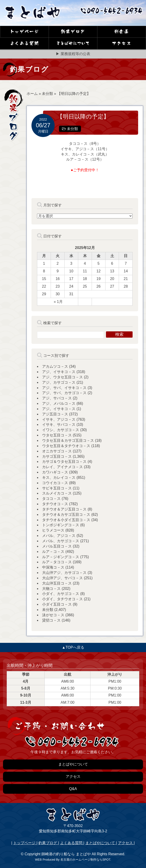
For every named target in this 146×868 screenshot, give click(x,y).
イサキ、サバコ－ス (59, 425)
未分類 (47, 94)
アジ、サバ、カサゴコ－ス (64, 393)
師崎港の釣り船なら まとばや (66, 854)
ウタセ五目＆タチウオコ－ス (66, 446)
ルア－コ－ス (53, 552)
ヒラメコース (53, 530)
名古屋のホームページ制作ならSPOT (85, 860)
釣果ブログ (48, 843)
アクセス (126, 843)
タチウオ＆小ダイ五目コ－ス (66, 520)
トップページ (25, 843)
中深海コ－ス (53, 567)
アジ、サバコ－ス (57, 398)
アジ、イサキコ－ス (59, 372)
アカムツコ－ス (55, 366)
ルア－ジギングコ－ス (61, 557)
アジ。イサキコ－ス (59, 409)
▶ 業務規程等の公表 (73, 54)
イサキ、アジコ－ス (59, 419)
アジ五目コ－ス (55, 414)
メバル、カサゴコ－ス (61, 541)
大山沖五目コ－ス (57, 583)
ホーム (32, 94)
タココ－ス (51, 499)
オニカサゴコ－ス (57, 451)
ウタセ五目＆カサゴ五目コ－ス (68, 440)
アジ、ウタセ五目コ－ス (62, 377)
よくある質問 (72, 843)
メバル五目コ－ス (57, 546)
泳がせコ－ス (53, 615)
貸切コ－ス (51, 620)
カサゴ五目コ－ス (57, 456)
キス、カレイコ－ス (59, 478)
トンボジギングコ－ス (61, 525)
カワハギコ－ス (55, 472)
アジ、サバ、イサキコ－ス (64, 388)
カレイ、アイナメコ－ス (62, 467)
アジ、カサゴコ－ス (59, 382)
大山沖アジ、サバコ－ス (62, 578)
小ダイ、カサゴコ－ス (61, 594)
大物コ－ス (51, 589)
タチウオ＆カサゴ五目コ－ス (66, 515)
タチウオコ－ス (55, 504)
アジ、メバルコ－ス (59, 403)
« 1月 (58, 302)
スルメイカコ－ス (57, 493)
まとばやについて (101, 843)
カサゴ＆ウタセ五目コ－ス (64, 462)
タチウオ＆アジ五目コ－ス (64, 509)
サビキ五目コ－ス (57, 488)
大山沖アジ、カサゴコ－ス (64, 573)
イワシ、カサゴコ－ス (61, 430)
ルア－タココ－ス (57, 562)
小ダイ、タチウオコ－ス (62, 599)
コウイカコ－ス (55, 483)
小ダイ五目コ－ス (57, 604)
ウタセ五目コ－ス (57, 435)
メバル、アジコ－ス (59, 536)
